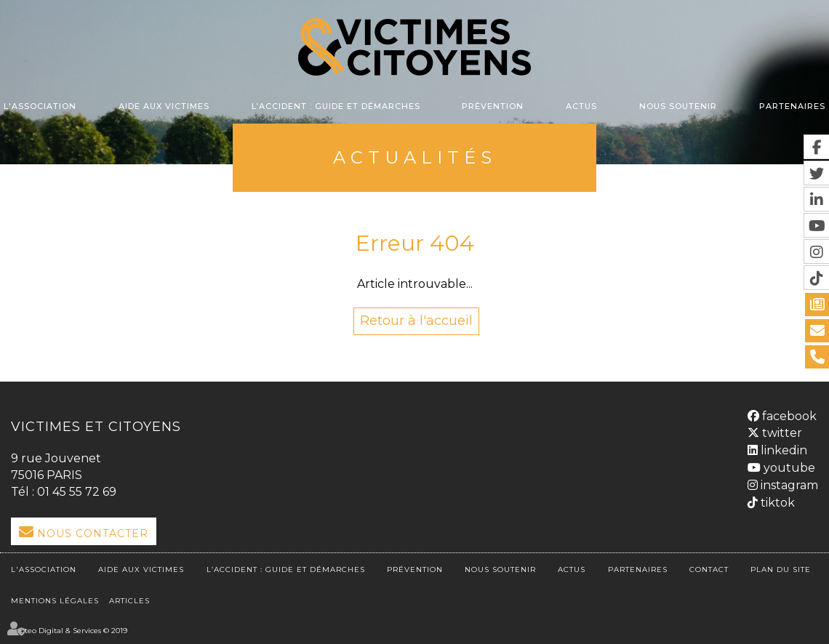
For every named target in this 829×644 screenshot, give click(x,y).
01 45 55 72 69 (77, 492)
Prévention (493, 106)
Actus (581, 106)
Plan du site (781, 569)
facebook (788, 416)
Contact (709, 569)
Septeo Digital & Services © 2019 (69, 631)
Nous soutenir (678, 106)
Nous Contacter (93, 534)
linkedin (782, 450)
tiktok (776, 503)
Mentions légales (55, 601)
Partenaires (792, 106)
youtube (788, 468)
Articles (129, 601)
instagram (788, 485)
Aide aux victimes (164, 106)
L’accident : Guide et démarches (336, 106)
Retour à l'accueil (416, 321)
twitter (781, 433)
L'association (40, 106)
